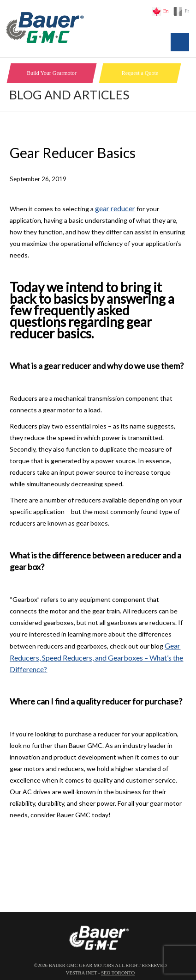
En (166, 11)
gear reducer (115, 208)
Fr (187, 11)
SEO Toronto (118, 973)
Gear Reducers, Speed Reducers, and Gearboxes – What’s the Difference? (96, 657)
